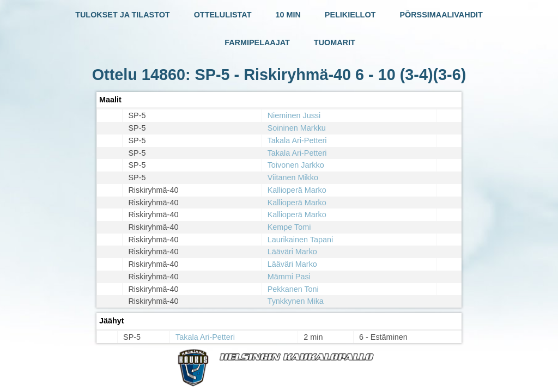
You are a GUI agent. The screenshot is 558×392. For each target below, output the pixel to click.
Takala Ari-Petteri (297, 140)
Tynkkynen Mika (296, 301)
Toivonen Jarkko (296, 165)
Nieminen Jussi (294, 115)
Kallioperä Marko (297, 190)
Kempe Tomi (289, 227)
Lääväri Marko (292, 252)
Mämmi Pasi (289, 277)
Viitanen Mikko (293, 177)
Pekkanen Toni (293, 289)
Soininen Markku (297, 128)
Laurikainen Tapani (301, 240)
